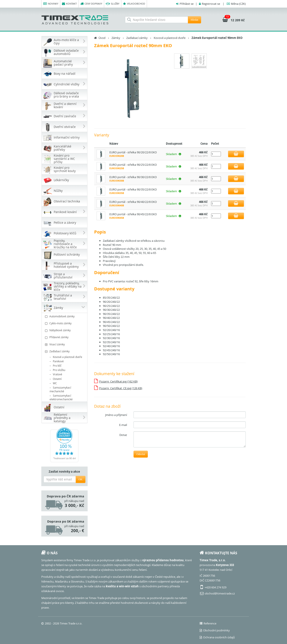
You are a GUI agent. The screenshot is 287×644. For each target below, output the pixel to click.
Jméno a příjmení (116, 415)
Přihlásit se (187, 4)
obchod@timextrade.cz (220, 593)
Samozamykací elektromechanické (61, 397)
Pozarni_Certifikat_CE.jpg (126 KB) (121, 388)
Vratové (58, 374)
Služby (113, 4)
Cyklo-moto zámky (65, 323)
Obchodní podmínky (215, 630)
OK (81, 479)
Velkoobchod (134, 4)
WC (55, 383)
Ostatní (57, 379)
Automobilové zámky (65, 316)
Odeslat (141, 454)
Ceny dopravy (91, 4)
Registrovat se (211, 4)
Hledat (194, 20)
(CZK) (238, 4)
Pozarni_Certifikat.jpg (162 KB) (118, 381)
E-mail (123, 425)
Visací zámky (65, 344)
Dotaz (123, 435)
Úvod (102, 38)
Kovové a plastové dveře (68, 357)
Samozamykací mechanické (60, 389)
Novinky (51, 4)
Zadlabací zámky (65, 351)
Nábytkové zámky (65, 330)
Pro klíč (57, 366)
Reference (208, 623)
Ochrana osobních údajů (217, 637)
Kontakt (69, 4)
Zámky (116, 38)
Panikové (58, 361)
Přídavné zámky (65, 337)
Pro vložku (59, 370)
